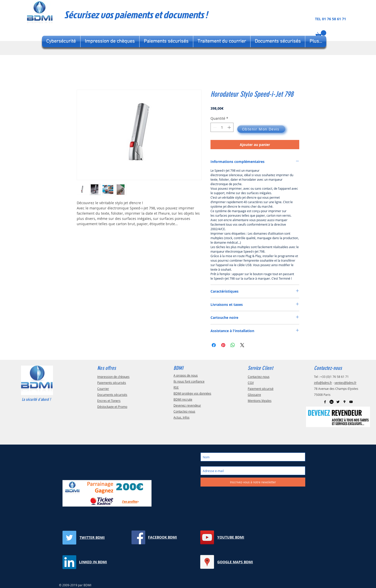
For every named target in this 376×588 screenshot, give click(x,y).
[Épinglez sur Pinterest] (223, 345)
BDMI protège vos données (192, 393)
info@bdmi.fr (323, 383)
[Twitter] (338, 402)
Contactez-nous (184, 411)
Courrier (103, 389)
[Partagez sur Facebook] (214, 345)
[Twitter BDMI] (69, 538)
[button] (321, 34)
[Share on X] (242, 345)
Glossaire (254, 395)
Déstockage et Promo (112, 407)
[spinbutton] (222, 127)
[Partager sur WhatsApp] (233, 345)
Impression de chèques (113, 377)
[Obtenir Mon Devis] (261, 129)
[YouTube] (351, 402)
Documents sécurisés (112, 395)
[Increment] (230, 127)
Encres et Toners (109, 401)
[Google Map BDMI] (344, 402)
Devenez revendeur (187, 405)
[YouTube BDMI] (207, 537)
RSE (176, 387)
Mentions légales (260, 401)
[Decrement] (214, 127)
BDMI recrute (183, 399)
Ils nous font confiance (189, 381)
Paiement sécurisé (261, 389)
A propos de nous (186, 375)
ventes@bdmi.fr (345, 383)
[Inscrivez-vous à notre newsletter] (253, 482)
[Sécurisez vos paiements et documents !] (154, 14)
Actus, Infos (181, 417)
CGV (251, 383)
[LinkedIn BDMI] (331, 402)
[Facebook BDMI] (325, 402)
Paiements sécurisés (112, 383)
